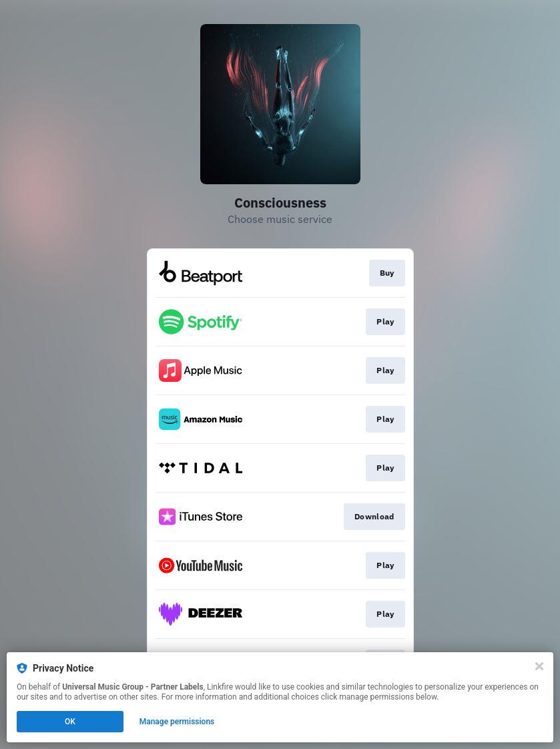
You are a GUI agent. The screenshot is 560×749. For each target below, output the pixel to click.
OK (70, 722)
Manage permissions (177, 722)
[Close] (539, 666)
